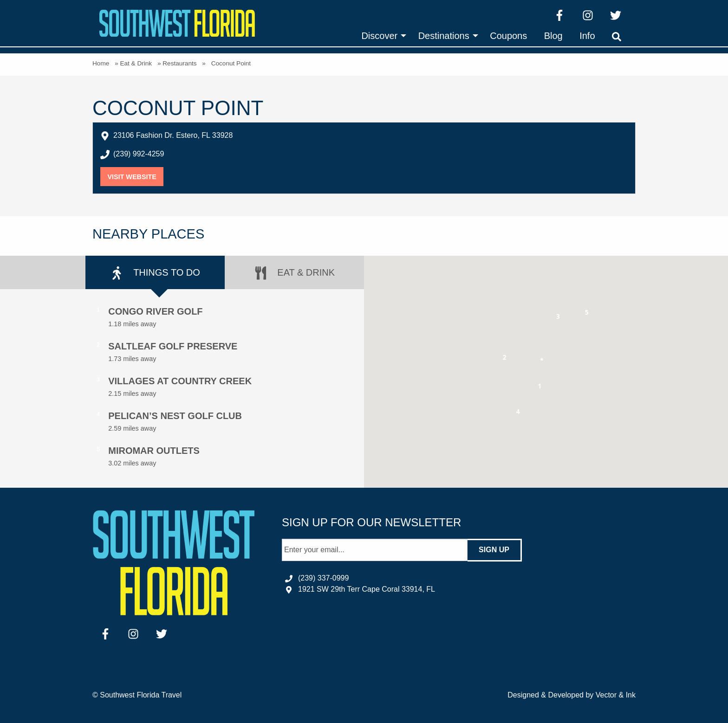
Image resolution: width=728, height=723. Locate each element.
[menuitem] (381, 36)
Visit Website (135, 177)
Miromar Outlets (154, 451)
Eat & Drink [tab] (294, 273)
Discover (379, 36)
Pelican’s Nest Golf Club (175, 416)
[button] (540, 388)
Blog (553, 36)
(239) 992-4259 (139, 154)
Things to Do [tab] (155, 273)
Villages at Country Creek (180, 381)
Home (101, 63)
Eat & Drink (136, 63)
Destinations (444, 36)
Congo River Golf (155, 311)
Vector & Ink (616, 695)
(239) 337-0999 (323, 578)
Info (587, 36)
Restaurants (179, 63)
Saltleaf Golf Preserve (173, 346)
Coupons (508, 36)
